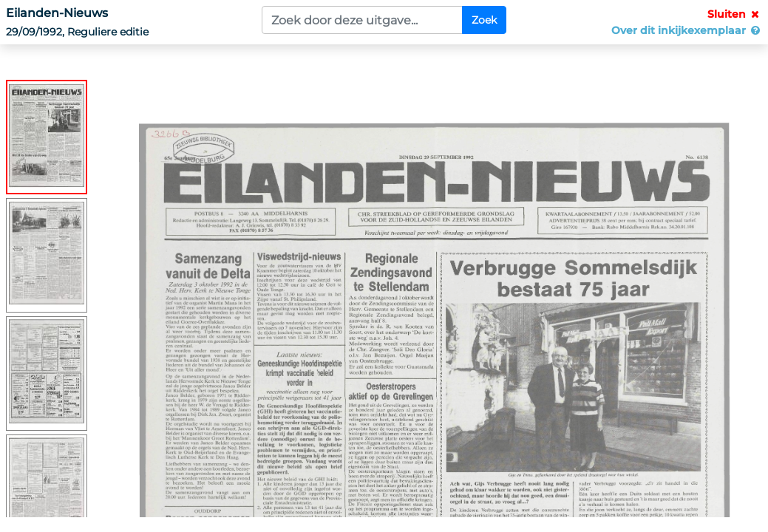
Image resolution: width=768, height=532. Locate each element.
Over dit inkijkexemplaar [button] (687, 30)
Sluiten (735, 14)
